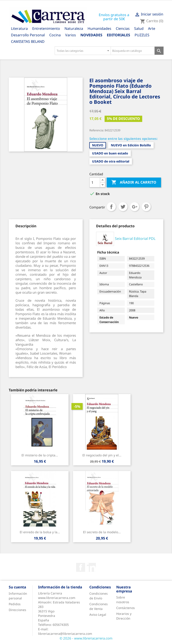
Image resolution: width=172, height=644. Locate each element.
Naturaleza (74, 28)
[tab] (26, 226)
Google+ (135, 207)
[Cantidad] (95, 182)
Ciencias (123, 28)
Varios (71, 35)
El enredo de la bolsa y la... (40, 532)
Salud (139, 28)
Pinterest (146, 207)
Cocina (55, 35)
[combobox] (83, 51)
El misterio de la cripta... (40, 455)
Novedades (91, 35)
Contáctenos (126, 608)
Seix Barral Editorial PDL (135, 239)
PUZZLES (142, 35)
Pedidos (15, 604)
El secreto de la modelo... (102, 532)
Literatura (19, 28)
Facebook (81, 567)
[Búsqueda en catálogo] (133, 51)
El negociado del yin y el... (102, 455)
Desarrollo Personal (28, 35)
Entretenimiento (46, 28)
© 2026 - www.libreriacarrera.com (86, 638)
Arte (152, 28)
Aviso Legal (98, 615)
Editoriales (118, 35)
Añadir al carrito (134, 182)
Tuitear (123, 207)
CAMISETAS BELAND (28, 41)
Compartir (111, 207)
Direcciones (17, 610)
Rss (91, 567)
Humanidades (99, 28)
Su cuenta (17, 587)
